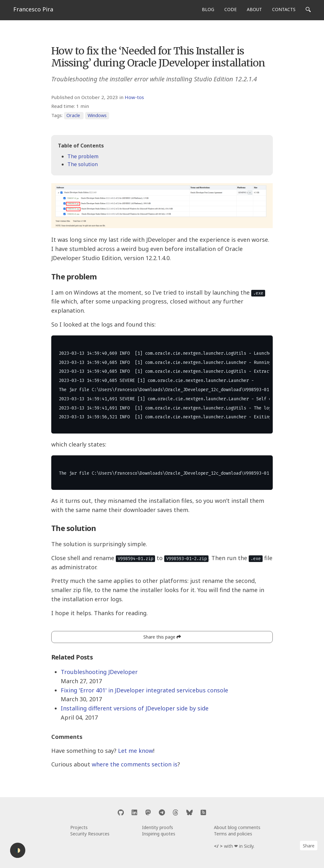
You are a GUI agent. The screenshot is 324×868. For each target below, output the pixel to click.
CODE (231, 9)
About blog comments (237, 827)
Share (309, 846)
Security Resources (90, 834)
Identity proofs (158, 827)
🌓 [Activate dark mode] (18, 850)
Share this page (162, 637)
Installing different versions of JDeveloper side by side (135, 708)
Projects (79, 827)
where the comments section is (135, 764)
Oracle (73, 115)
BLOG (208, 9)
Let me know (136, 751)
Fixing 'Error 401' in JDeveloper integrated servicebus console (144, 690)
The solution (83, 164)
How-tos (134, 97)
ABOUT (254, 9)
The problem (83, 156)
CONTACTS (284, 9)
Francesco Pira (33, 9)
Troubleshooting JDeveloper (99, 672)
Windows (97, 115)
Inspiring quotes (159, 834)
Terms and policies (233, 834)
